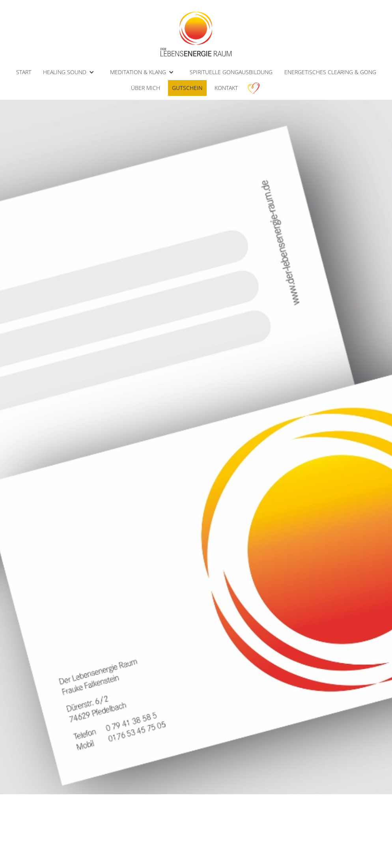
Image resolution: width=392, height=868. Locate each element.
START (24, 72)
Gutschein (187, 88)
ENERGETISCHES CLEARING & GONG (330, 72)
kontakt (226, 88)
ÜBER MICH (146, 88)
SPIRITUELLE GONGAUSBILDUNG (231, 72)
